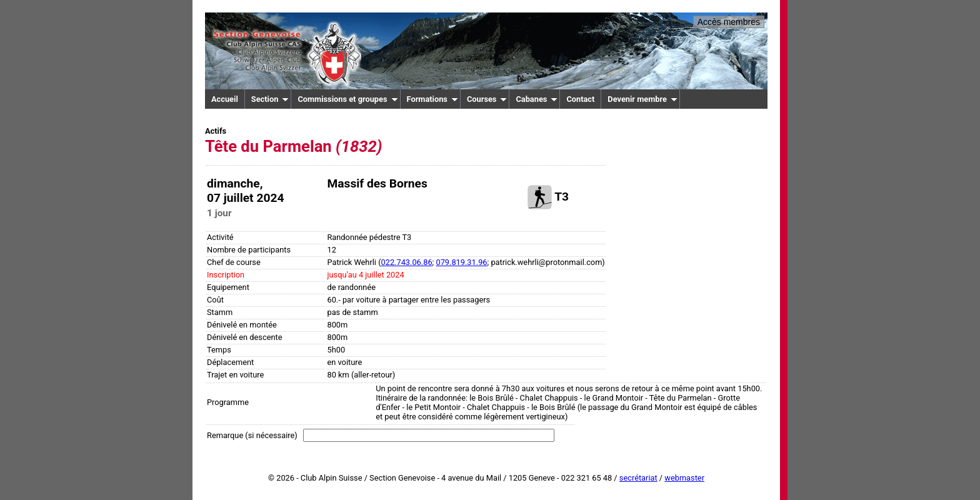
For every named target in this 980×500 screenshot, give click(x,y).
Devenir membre (642, 99)
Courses (487, 99)
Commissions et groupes (347, 99)
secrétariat (638, 478)
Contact (580, 99)
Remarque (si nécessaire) (252, 435)
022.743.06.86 (407, 262)
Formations (432, 99)
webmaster (684, 478)
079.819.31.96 (461, 262)
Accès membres (729, 22)
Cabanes (537, 99)
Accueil (225, 99)
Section (270, 99)
